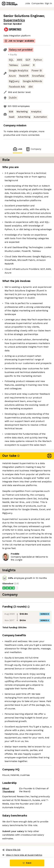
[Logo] (10, 4)
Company (33, 149)
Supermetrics (14, 20)
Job (17, 149)
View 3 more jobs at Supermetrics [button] (22, 855)
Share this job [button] (11, 850)
